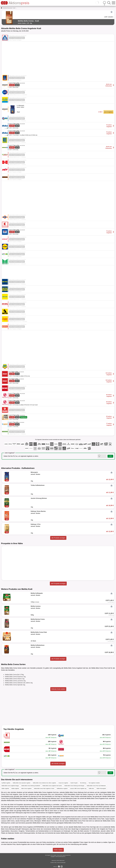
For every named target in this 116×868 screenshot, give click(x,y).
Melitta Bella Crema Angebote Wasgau (10, 786)
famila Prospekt (74, 783)
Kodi (14, 8)
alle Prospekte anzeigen (58, 584)
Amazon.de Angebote (63, 783)
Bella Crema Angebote (26, 789)
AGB (58, 860)
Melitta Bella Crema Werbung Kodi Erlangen (74, 786)
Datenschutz (62, 860)
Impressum (54, 860)
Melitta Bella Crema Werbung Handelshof (31, 786)
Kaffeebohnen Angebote (62, 789)
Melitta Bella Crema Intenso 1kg (15, 679)
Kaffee (44, 817)
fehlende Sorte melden (58, 689)
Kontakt (52, 863)
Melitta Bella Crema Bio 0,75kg (14, 675)
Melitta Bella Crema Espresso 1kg (15, 677)
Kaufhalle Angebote (6, 783)
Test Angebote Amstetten (94, 783)
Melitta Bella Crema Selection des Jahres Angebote (44, 783)
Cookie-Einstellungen (61, 863)
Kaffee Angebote (5, 789)
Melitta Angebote (15, 789)
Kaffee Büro (91, 789)
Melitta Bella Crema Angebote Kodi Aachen (52, 786)
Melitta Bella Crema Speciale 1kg (15, 685)
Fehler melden (58, 850)
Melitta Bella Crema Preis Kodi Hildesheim (96, 786)
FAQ (55, 863)
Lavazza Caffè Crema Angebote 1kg (78, 789)
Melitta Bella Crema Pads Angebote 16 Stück (44, 789)
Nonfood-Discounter (8, 8)
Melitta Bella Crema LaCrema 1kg (15, 681)
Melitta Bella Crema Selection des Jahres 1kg (19, 683)
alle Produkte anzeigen (58, 538)
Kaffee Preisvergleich (101, 789)
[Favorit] (111, 12)
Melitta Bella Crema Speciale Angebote (22, 783)
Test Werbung (83, 783)
